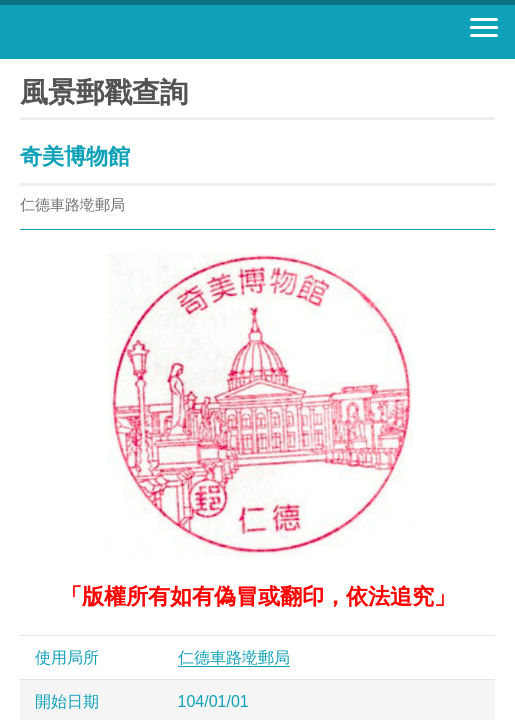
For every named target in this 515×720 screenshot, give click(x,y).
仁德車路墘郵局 (234, 657)
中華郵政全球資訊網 (125, 32)
